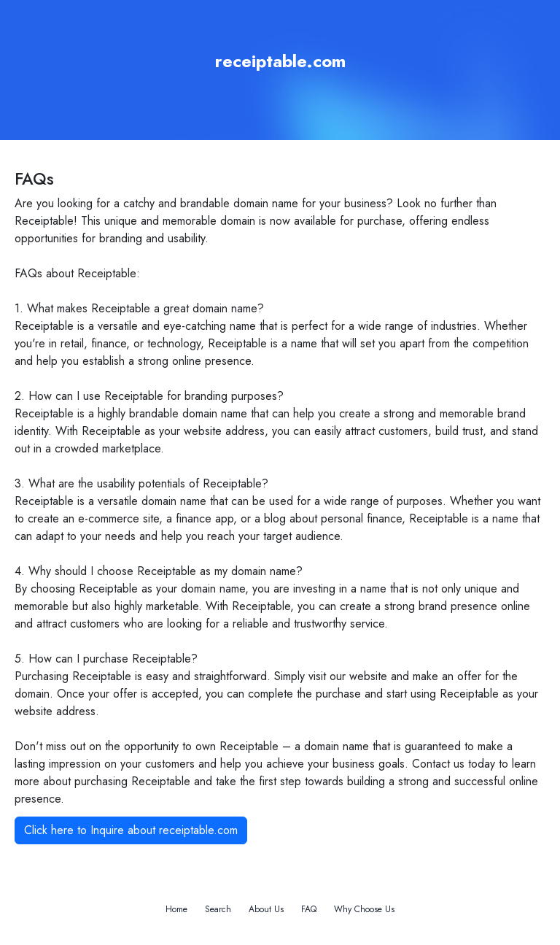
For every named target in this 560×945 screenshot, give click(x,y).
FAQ (309, 909)
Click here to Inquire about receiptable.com (131, 830)
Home (176, 909)
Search (218, 909)
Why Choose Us (364, 909)
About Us (266, 909)
